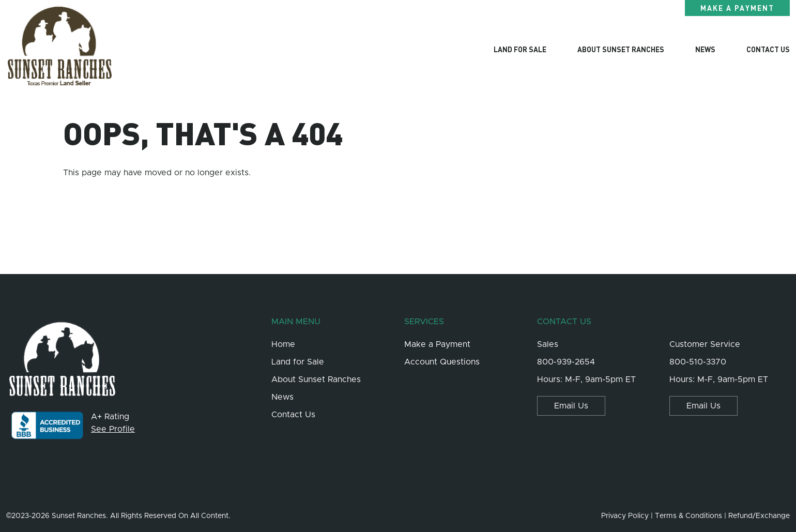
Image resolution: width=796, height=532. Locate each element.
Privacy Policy (625, 516)
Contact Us (768, 49)
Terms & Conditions (688, 516)
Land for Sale (520, 49)
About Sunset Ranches (621, 49)
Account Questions (442, 362)
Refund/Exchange (759, 516)
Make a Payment (737, 8)
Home (283, 344)
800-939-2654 (566, 362)
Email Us (571, 406)
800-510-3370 (698, 362)
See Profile (113, 429)
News (705, 49)
